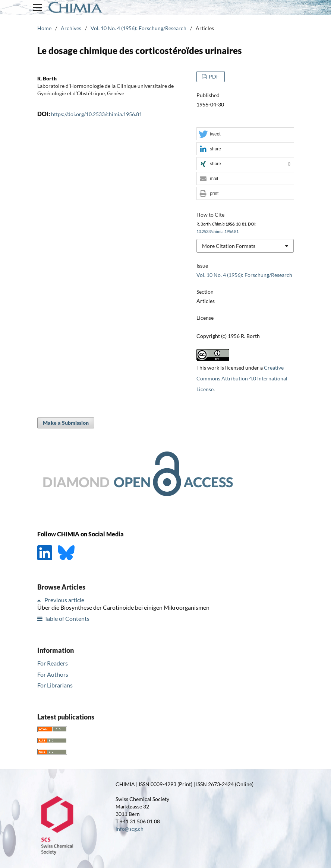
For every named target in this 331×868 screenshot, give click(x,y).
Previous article (64, 600)
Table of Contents (67, 618)
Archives (71, 28)
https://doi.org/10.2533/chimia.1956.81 (97, 114)
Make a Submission (66, 423)
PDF (213, 76)
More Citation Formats (229, 246)
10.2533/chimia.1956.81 (217, 232)
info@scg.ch (130, 829)
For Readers (53, 663)
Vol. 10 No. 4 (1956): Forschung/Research (138, 28)
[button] (245, 134)
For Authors (53, 674)
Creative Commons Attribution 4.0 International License (242, 378)
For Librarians (55, 685)
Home (44, 28)
